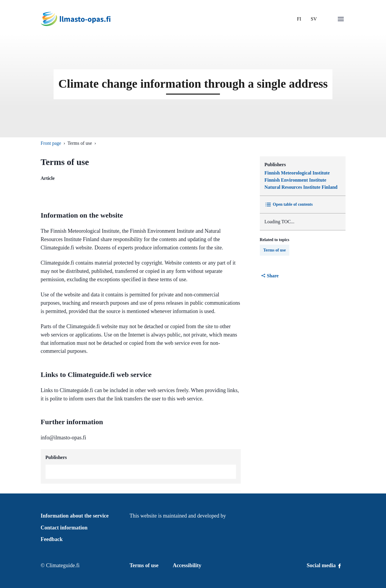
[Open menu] (341, 19)
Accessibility (187, 565)
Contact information (64, 528)
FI (299, 19)
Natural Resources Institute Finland (301, 187)
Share (270, 276)
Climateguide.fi (63, 565)
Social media (324, 565)
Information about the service (75, 516)
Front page (51, 143)
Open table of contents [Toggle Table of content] (289, 205)
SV (314, 19)
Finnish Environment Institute (296, 180)
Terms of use (275, 250)
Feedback (52, 539)
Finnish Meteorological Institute (297, 173)
